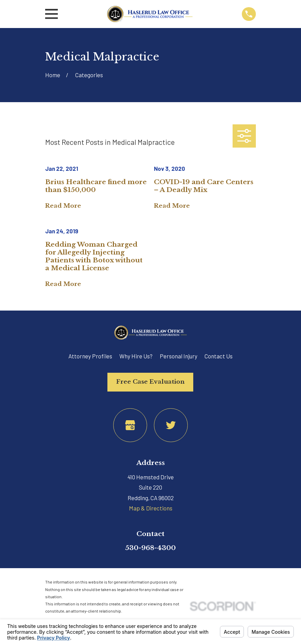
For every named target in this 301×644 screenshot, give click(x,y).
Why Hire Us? (136, 356)
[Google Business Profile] (130, 425)
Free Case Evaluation (150, 382)
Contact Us (219, 356)
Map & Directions (151, 508)
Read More (63, 206)
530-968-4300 (150, 548)
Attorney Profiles (90, 356)
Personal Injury (179, 356)
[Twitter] (171, 425)
